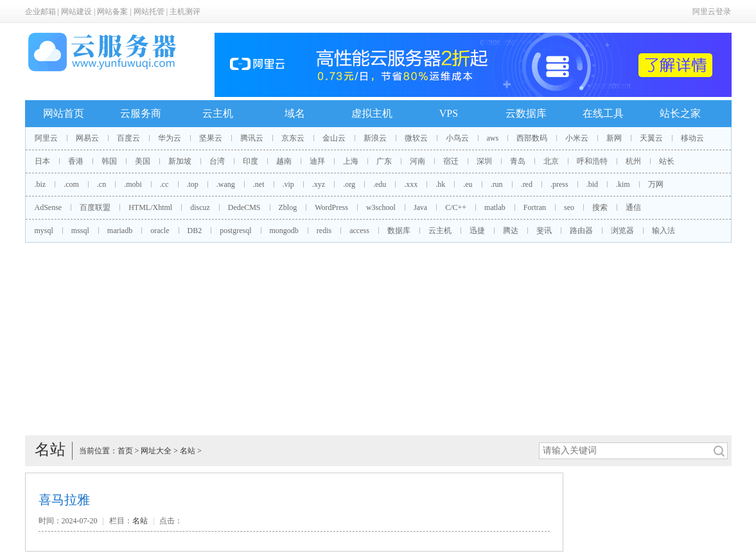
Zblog (288, 207)
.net (259, 184)
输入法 (664, 231)
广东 (384, 161)
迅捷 (477, 231)
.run (497, 184)
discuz (200, 207)
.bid (592, 184)
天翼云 (651, 138)
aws (493, 138)
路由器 (581, 231)
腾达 (511, 231)
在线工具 (603, 113)
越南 (284, 161)
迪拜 (317, 161)
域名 (295, 113)
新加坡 (180, 161)
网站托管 (149, 12)
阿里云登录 (712, 12)
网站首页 (64, 113)
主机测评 (185, 12)
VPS (449, 113)
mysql (44, 231)
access (359, 231)
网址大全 (156, 451)
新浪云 (375, 138)
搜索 (600, 207)
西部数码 (532, 138)
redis (324, 231)
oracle (160, 231)
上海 (351, 161)
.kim (623, 184)
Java (420, 207)
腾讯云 (252, 138)
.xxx (411, 184)
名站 (188, 451)
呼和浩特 (592, 161)
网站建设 (76, 12)
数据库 (399, 231)
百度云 (128, 138)
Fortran (535, 207)
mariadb (120, 231)
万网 (656, 184)
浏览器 (622, 231)
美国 (143, 161)
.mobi (133, 184)
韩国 (109, 161)
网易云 (87, 138)
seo (569, 207)
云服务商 (141, 113)
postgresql (235, 231)
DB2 (195, 231)
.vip (288, 184)
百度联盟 (95, 207)
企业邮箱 (40, 12)
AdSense (48, 207)
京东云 (293, 138)
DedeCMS (244, 207)
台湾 (217, 161)
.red (527, 184)
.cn (101, 184)
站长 (667, 161)
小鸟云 (457, 138)
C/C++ (456, 207)
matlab (495, 207)
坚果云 (211, 138)
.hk (440, 184)
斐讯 (544, 231)
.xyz (319, 184)
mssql (80, 231)
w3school (381, 207)
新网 (614, 138)
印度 (251, 161)
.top (193, 184)
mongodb (284, 231)
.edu (380, 184)
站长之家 (680, 113)
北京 (551, 161)
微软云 (416, 138)
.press (559, 184)
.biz (40, 184)
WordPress (331, 207)
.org (349, 184)
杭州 (633, 161)
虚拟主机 (372, 113)
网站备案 (112, 12)
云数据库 (526, 113)
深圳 (484, 161)
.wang (226, 184)
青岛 (518, 161)
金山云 (334, 138)
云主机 (218, 113)
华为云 (170, 138)
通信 (633, 207)
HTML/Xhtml (150, 207)
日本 (42, 161)
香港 (76, 161)
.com (71, 184)
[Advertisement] (378, 339)
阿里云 (46, 138)
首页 (125, 451)
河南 (418, 161)
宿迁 (451, 161)
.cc (164, 184)
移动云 (692, 138)
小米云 (577, 138)
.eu (468, 184)
